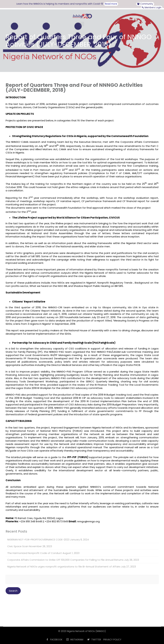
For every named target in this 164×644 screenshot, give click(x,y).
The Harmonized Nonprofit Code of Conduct (35, 553)
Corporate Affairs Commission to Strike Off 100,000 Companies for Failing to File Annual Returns (65, 560)
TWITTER (96, 640)
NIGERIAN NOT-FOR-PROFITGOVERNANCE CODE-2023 (38, 540)
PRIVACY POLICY (112, 640)
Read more (111, 4)
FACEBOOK (56, 640)
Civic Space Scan (18, 546)
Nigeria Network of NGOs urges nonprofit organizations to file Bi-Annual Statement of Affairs (64, 567)
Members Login (152, 7)
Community (145, 4)
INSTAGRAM (77, 640)
